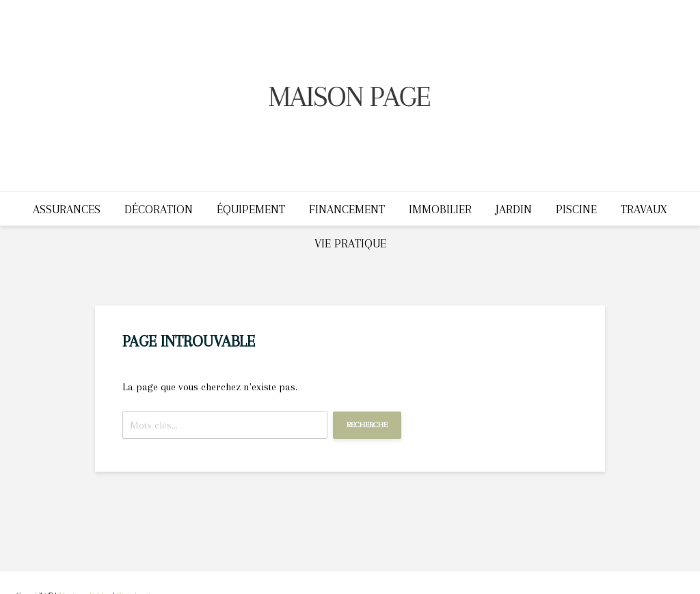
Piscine (576, 209)
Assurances (67, 209)
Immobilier (440, 209)
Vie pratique (350, 243)
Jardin (514, 209)
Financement (347, 209)
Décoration (159, 209)
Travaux (644, 209)
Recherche (367, 425)
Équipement (251, 209)
